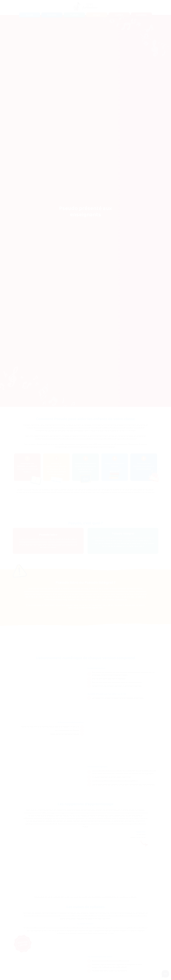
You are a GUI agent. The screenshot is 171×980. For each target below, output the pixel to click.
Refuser (144, 971)
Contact (119, 15)
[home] (85, 6)
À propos (52, 15)
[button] (74, 15)
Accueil (29, 15)
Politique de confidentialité (34, 968)
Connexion (141, 15)
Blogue (97, 15)
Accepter (159, 971)
